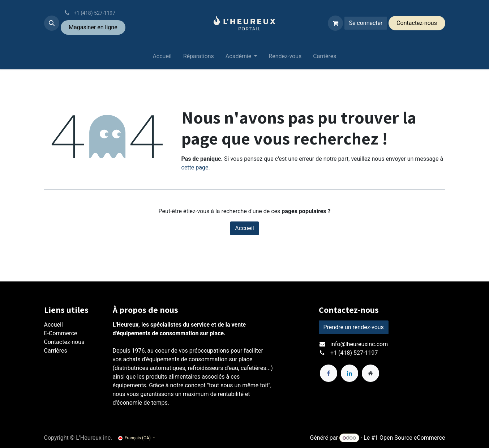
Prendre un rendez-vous (354, 327)
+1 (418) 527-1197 (354, 353)
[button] (52, 23)
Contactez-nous (64, 342)
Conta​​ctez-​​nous (417, 23)
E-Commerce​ (61, 333)
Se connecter (366, 23)
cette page (195, 167)
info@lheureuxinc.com (359, 344)
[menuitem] (162, 58)
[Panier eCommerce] (335, 23)
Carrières (56, 351)
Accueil (244, 228)
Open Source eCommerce (412, 438)
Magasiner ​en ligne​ (93, 27)
